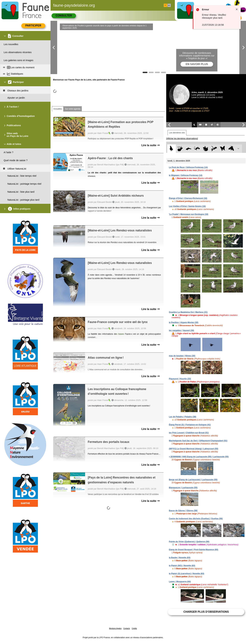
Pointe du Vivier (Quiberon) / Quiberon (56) (189, 542)
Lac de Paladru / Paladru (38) (183, 417)
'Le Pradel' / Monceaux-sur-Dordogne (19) (188, 214)
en (169, 5)
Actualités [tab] (58, 109)
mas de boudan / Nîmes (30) (182, 356)
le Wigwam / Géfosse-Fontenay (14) (186, 175)
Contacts (127, 628)
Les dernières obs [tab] (177, 133)
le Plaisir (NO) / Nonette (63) (182, 566)
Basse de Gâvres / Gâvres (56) (183, 511)
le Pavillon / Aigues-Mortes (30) (184, 322)
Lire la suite (151, 145)
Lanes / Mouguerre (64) (180, 582)
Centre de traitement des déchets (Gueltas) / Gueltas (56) (196, 519)
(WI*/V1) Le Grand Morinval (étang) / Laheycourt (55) (194, 449)
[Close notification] (237, 9)
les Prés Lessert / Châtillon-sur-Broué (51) (189, 433)
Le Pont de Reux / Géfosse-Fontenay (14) (188, 167)
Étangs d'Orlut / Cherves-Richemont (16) (188, 198)
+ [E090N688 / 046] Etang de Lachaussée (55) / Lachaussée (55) (199, 457)
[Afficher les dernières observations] (182, 139)
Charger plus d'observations (206, 612)
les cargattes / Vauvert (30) (181, 330)
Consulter (64, 16)
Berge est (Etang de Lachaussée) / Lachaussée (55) (193, 480)
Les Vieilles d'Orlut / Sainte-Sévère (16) (187, 206)
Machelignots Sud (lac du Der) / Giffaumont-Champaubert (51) (198, 441)
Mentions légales (115, 628)
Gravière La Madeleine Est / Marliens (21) (188, 312)
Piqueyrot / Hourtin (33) (180, 379)
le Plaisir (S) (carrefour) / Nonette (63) (186, 574)
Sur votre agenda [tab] (73, 109)
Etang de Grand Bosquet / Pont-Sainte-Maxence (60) (194, 550)
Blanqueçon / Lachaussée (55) (183, 488)
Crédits (134, 628)
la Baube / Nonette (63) (180, 558)
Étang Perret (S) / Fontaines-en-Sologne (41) (190, 425)
